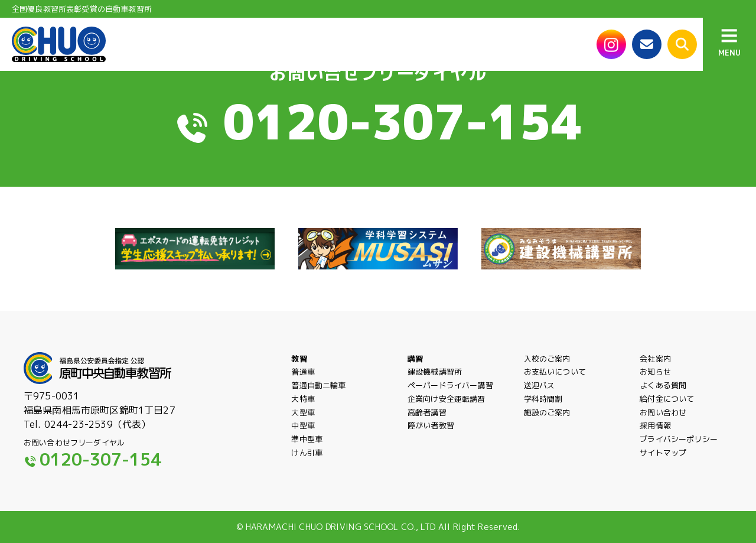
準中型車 (307, 446)
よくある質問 (663, 385)
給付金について (667, 399)
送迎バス (540, 385)
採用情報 (655, 425)
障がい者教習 (431, 425)
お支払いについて (555, 372)
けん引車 (307, 460)
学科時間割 (543, 399)
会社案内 (655, 359)
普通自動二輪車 (318, 385)
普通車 (303, 372)
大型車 (303, 412)
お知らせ (655, 372)
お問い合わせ (663, 412)
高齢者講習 (427, 412)
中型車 (303, 425)
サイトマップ (663, 464)
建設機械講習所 (435, 372)
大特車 (303, 399)
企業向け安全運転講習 (447, 399)
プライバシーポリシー (679, 446)
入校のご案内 (547, 359)
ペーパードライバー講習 (450, 385)
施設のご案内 (547, 412)
